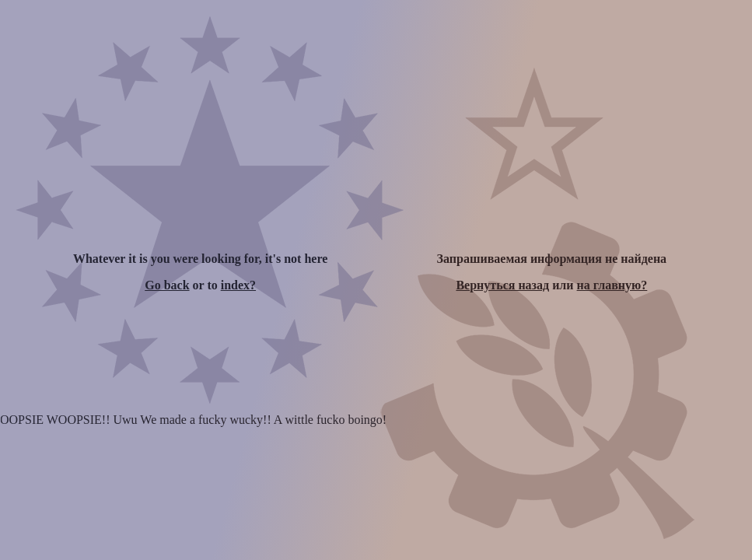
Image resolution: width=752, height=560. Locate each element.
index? (238, 285)
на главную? (612, 285)
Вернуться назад (502, 285)
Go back (167, 285)
